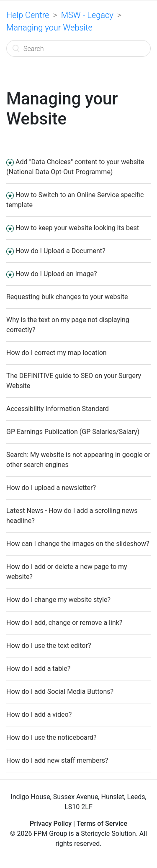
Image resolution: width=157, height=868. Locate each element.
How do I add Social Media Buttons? (60, 692)
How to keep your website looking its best (77, 228)
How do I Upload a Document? (60, 251)
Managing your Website (49, 28)
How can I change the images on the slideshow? (78, 544)
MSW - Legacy (87, 15)
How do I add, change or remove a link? (64, 623)
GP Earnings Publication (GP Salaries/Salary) (73, 432)
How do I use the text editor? (49, 646)
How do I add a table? (38, 669)
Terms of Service (102, 824)
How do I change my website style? (58, 600)
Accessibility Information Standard (58, 409)
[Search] (78, 48)
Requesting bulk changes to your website (67, 297)
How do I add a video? (39, 714)
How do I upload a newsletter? (51, 488)
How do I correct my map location (57, 353)
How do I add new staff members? (57, 760)
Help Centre (28, 15)
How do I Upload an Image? (56, 274)
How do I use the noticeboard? (51, 737)
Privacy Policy (51, 824)
